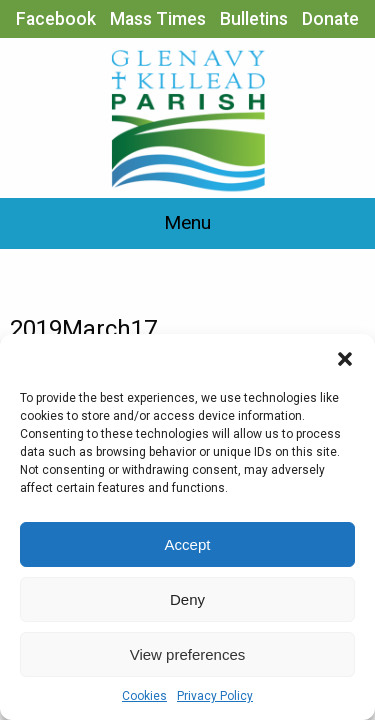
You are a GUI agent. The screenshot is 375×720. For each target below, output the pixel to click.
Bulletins (254, 19)
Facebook (56, 19)
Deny (187, 599)
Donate (330, 19)
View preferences (188, 654)
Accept (188, 544)
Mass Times (158, 19)
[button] (345, 359)
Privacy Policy (215, 696)
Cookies (144, 696)
